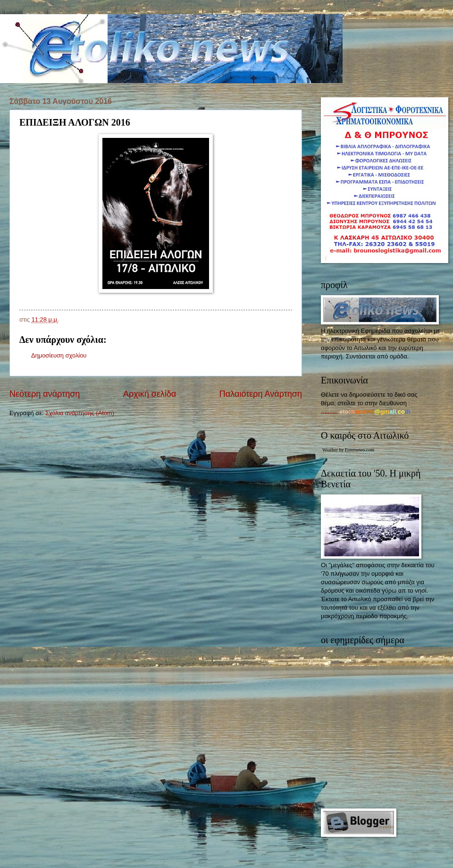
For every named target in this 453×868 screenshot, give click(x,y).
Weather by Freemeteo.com (348, 450)
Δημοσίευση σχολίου (59, 355)
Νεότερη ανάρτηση (45, 394)
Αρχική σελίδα (150, 394)
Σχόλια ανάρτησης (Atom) (80, 413)
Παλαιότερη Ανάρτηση (261, 394)
